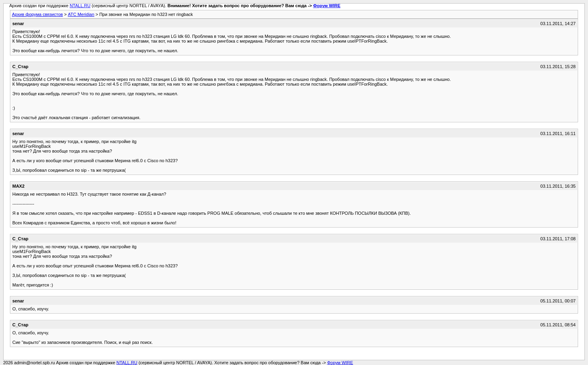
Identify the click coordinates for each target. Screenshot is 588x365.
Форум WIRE (327, 6)
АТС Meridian (81, 14)
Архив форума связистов (37, 14)
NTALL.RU (80, 6)
